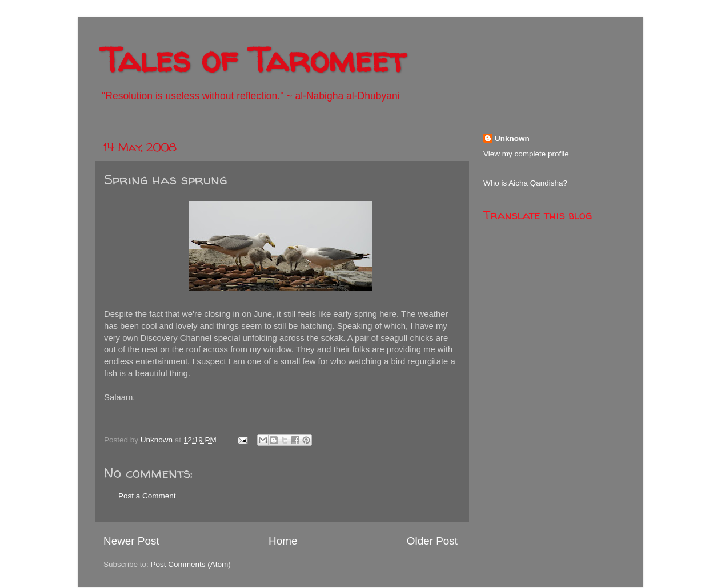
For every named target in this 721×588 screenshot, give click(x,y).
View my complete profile (526, 154)
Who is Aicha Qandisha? (525, 183)
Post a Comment (147, 496)
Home (283, 541)
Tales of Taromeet (253, 59)
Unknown (512, 138)
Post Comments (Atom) (191, 564)
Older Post (432, 541)
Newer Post (131, 541)
